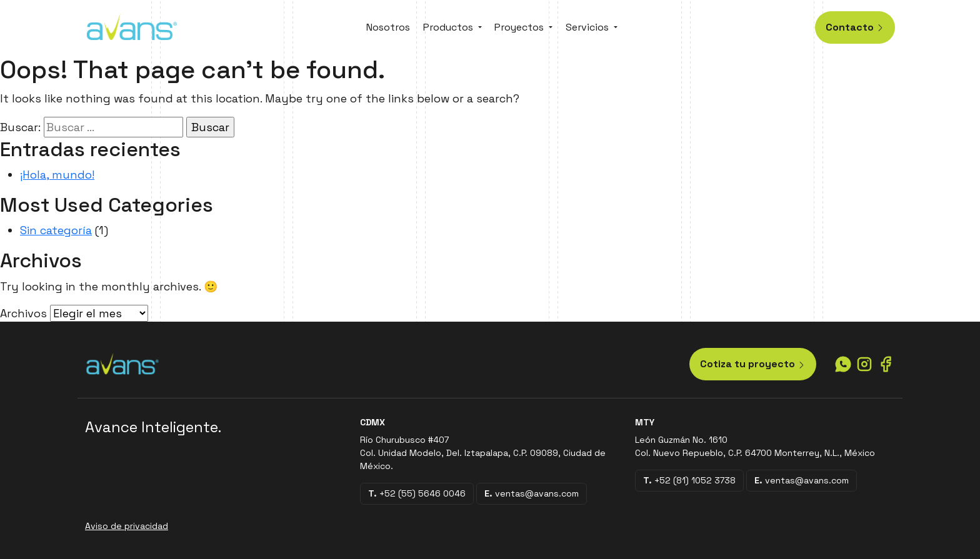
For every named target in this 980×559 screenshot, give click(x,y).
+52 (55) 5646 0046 (417, 493)
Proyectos (519, 27)
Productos (448, 27)
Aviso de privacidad (127, 526)
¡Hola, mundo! (57, 175)
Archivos (23, 313)
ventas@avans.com (532, 493)
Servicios (587, 27)
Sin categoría (56, 230)
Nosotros (388, 27)
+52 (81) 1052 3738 (689, 480)
